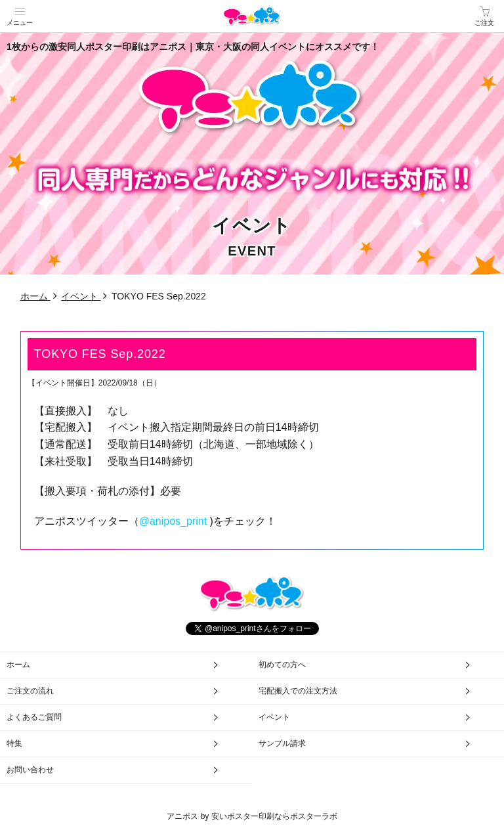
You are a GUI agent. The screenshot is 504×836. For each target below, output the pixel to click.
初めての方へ (282, 665)
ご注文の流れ (30, 691)
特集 (14, 743)
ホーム (18, 665)
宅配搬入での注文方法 (298, 691)
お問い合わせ (30, 770)
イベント (274, 717)
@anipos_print (173, 521)
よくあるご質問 (34, 717)
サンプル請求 (282, 743)
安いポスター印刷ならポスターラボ (274, 816)
